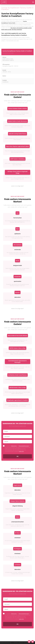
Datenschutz (14, 446)
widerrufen (21, 451)
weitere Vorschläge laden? (18, 186)
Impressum (16, 643)
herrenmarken (17, 218)
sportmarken (17, 281)
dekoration (18, 297)
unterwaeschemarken (17, 522)
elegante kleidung (18, 506)
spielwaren (17, 234)
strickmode (17, 250)
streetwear (17, 538)
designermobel (17, 265)
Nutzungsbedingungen (24, 446)
